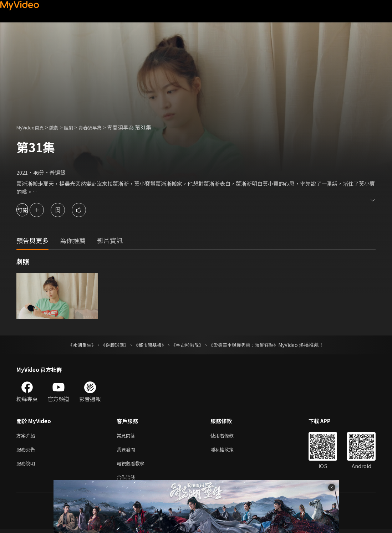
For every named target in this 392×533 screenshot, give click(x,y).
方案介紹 (27, 436)
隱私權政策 (228, 451)
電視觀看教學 (133, 466)
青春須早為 (100, 127)
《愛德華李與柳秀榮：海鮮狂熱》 (248, 345)
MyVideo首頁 (33, 127)
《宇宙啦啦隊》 (188, 345)
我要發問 (127, 451)
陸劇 (76, 127)
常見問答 (127, 436)
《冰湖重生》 (76, 345)
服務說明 (27, 466)
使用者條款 (228, 436)
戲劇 (60, 127)
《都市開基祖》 (148, 345)
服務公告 (27, 451)
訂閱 (31, 210)
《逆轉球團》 (111, 345)
